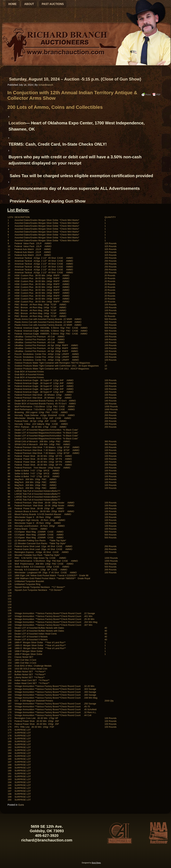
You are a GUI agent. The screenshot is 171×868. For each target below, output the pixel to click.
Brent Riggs (96, 863)
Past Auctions (53, 4)
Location (17, 123)
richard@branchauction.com (47, 840)
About (29, 4)
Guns (21, 805)
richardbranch (46, 85)
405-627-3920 (47, 836)
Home (12, 4)
